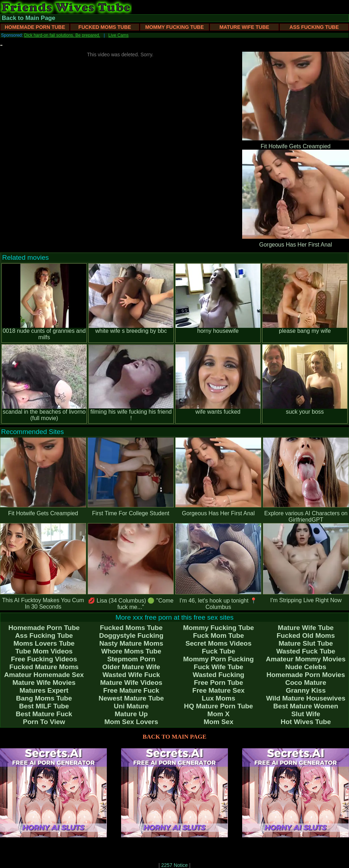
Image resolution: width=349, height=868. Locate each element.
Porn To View (44, 722)
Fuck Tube (219, 651)
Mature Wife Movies (44, 683)
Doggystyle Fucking (131, 635)
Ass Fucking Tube (314, 27)
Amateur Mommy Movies (306, 659)
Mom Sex (218, 722)
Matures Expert (44, 690)
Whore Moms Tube (131, 651)
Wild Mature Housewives (306, 698)
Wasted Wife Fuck (131, 675)
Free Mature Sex (218, 690)
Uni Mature (131, 706)
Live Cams (118, 35)
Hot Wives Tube (306, 722)
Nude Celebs (306, 667)
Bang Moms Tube (44, 698)
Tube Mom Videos (44, 651)
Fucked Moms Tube (105, 27)
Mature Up (131, 714)
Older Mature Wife (131, 667)
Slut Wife (306, 714)
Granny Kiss (306, 690)
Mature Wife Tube (244, 27)
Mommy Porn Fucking (218, 659)
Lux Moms (219, 698)
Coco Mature (306, 683)
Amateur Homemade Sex (44, 675)
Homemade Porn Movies (306, 675)
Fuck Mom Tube (218, 635)
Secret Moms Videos (219, 643)
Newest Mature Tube (131, 698)
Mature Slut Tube (306, 643)
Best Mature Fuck (44, 714)
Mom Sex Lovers (131, 722)
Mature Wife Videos (131, 683)
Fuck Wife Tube (218, 667)
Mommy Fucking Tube (175, 27)
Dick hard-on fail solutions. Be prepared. (62, 35)
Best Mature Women (306, 706)
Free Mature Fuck (131, 690)
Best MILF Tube (44, 706)
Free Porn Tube (219, 683)
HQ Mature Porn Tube (219, 706)
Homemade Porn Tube (35, 27)
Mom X (218, 714)
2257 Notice (175, 865)
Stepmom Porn (131, 659)
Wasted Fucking (218, 675)
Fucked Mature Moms (44, 667)
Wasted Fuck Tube (306, 651)
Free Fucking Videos (44, 659)
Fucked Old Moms (306, 635)
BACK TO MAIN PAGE (175, 737)
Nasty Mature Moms (131, 643)
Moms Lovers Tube (44, 643)
